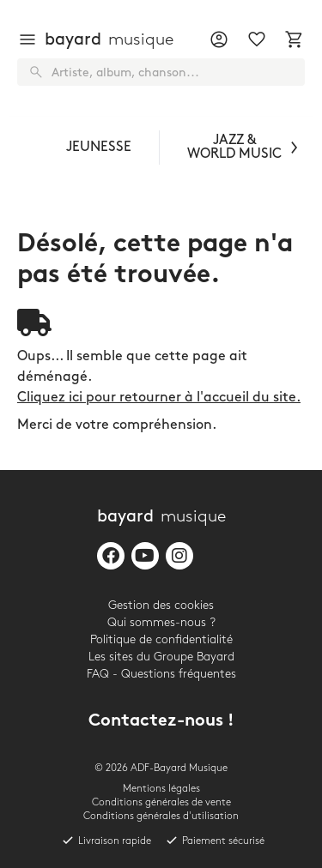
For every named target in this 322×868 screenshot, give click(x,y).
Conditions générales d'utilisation (161, 816)
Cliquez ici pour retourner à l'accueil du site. (159, 398)
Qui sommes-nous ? (161, 622)
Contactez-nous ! (161, 722)
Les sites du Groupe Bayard (161, 657)
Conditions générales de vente (161, 802)
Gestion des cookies (161, 605)
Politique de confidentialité (161, 639)
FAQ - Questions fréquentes (161, 674)
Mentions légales (161, 789)
